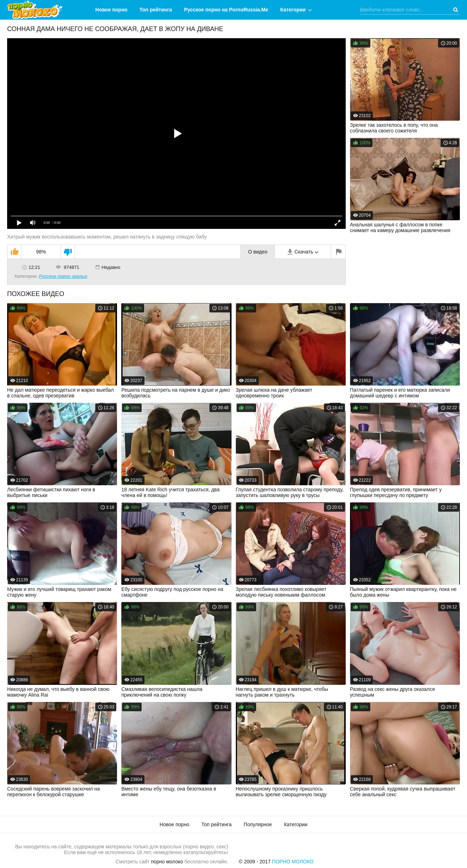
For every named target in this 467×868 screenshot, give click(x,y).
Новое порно (111, 10)
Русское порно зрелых (63, 276)
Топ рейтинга (156, 10)
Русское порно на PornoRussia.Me (226, 10)
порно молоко (167, 862)
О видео (258, 252)
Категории (293, 10)
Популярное (258, 824)
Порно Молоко (293, 862)
